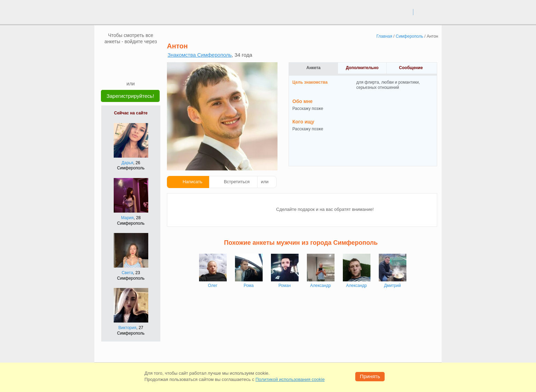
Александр (320, 286)
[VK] (117, 55)
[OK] (144, 55)
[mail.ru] (131, 55)
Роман (285, 286)
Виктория (127, 328)
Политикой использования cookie (290, 379)
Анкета (314, 68)
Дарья (127, 163)
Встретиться (237, 182)
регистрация (428, 12)
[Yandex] (124, 70)
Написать (192, 182)
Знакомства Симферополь (200, 55)
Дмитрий (392, 286)
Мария (127, 218)
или (265, 182)
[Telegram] (137, 70)
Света (127, 273)
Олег (213, 286)
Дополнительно (362, 68)
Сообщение (411, 68)
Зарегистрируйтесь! (130, 96)
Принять (370, 376)
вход (405, 12)
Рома (249, 286)
